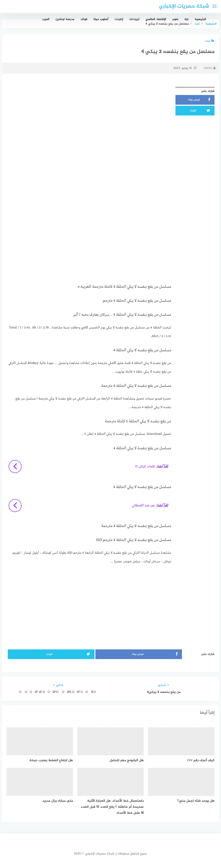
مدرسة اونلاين (65, 19)
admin (210, 68)
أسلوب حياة (101, 19)
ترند (210, 41)
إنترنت (119, 19)
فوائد (84, 19)
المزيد (46, 19)
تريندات (134, 19)
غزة (187, 19)
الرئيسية (200, 19)
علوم (175, 19)
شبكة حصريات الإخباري (184, 6)
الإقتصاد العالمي (156, 19)
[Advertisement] (89, 115)
